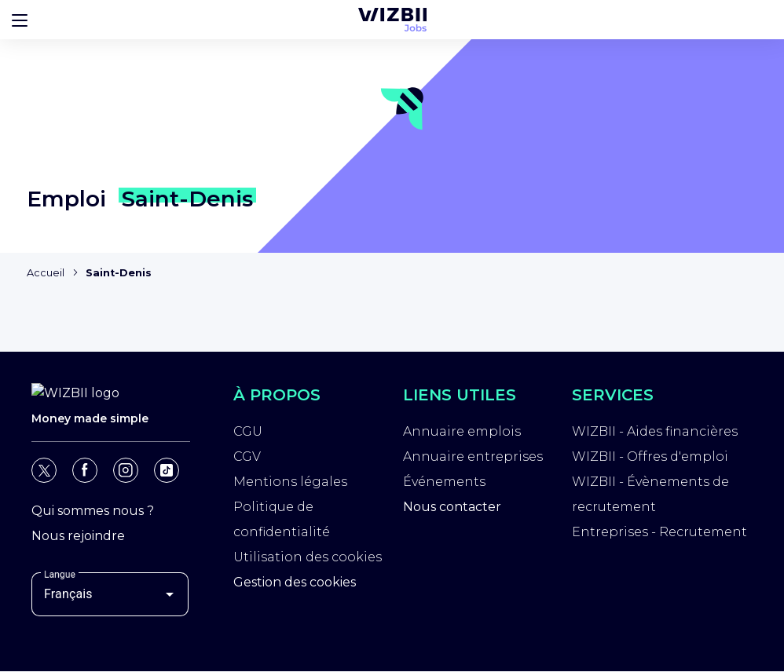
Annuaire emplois (462, 434)
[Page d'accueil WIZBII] (77, 33)
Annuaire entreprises (473, 459)
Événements (444, 484)
